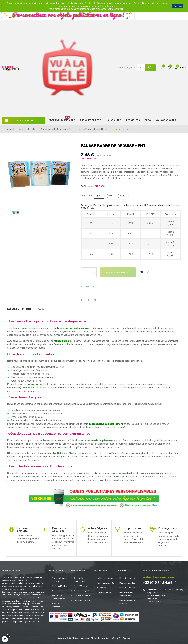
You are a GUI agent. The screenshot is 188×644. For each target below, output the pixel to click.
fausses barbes (126, 473)
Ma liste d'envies (127, 588)
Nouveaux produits (105, 583)
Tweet (90, 300)
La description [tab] (19, 309)
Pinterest (97, 300)
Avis (41, 309)
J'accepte (178, 6)
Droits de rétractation (57, 605)
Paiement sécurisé (60, 591)
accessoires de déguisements (98, 440)
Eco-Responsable (82, 600)
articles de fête (63, 453)
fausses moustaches (151, 473)
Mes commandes (127, 583)
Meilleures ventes (105, 578)
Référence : (87, 186)
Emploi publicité (104, 592)
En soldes (101, 588)
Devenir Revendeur (83, 596)
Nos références (81, 586)
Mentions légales (59, 586)
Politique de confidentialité (58, 597)
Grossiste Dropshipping (80, 580)
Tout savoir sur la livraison (59, 580)
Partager (83, 300)
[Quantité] (89, 272)
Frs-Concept (125, 638)
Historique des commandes (126, 594)
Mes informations (127, 578)
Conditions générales (84, 591)
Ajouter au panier (118, 272)
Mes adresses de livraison (127, 602)
